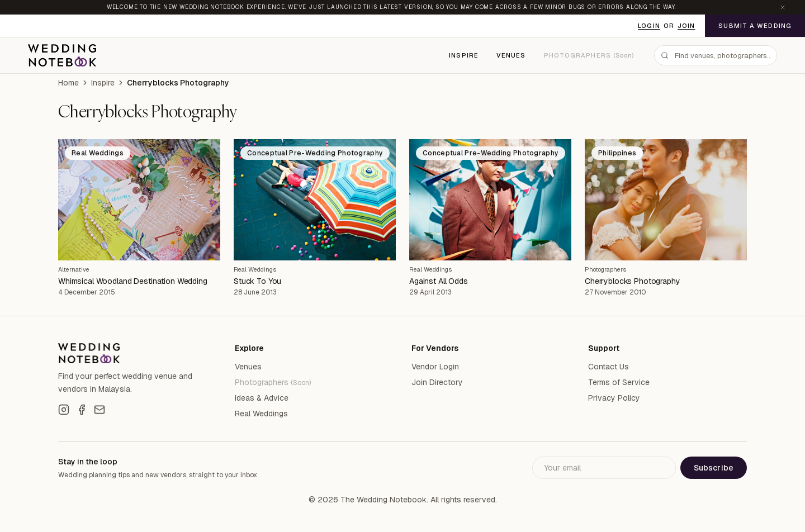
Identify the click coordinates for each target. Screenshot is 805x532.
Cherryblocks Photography (633, 281)
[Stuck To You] (315, 200)
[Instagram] (64, 410)
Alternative (74, 269)
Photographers (605, 269)
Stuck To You (257, 281)
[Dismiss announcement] (783, 7)
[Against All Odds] (490, 200)
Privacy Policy (614, 398)
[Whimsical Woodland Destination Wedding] (139, 200)
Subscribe (714, 468)
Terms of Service (619, 382)
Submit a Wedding (755, 26)
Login (649, 26)
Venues (511, 55)
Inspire (464, 55)
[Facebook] (82, 410)
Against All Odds (439, 281)
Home (68, 83)
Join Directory (437, 382)
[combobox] (716, 55)
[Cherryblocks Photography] (666, 200)
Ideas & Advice (262, 398)
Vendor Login (435, 367)
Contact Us (609, 367)
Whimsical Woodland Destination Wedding (133, 281)
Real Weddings (255, 269)
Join (686, 26)
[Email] (100, 410)
